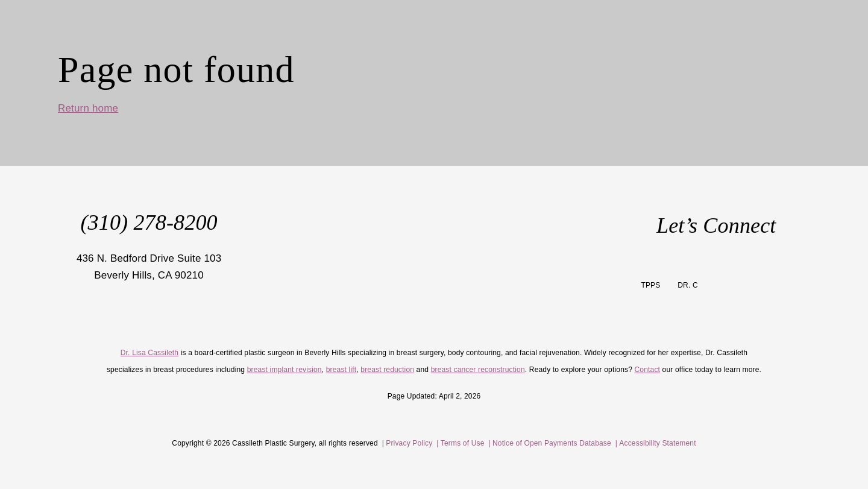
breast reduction (387, 370)
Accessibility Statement (657, 443)
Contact (648, 370)
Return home (88, 108)
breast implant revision (285, 370)
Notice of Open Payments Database (552, 443)
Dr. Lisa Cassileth (149, 353)
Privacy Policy (410, 443)
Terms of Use (463, 443)
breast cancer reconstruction (478, 370)
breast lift (341, 370)
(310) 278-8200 (149, 222)
